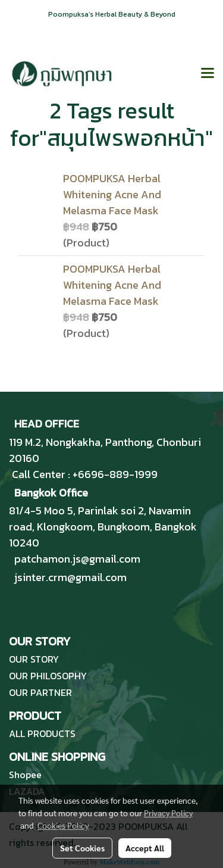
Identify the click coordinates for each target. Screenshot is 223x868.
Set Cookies (82, 848)
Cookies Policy (63, 825)
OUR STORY (34, 659)
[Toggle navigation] (208, 74)
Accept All (145, 848)
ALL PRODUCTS (42, 733)
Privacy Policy (168, 813)
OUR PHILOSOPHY (48, 676)
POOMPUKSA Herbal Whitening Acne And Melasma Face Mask (112, 194)
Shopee (25, 775)
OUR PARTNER (40, 692)
